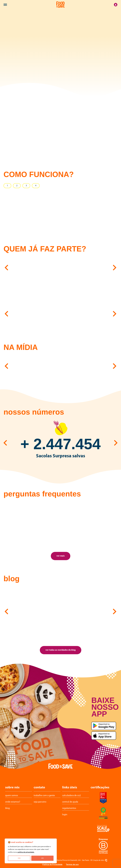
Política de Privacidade (52, 864)
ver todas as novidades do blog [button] (61, 650)
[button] (6, 267)
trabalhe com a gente (44, 796)
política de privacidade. (26, 852)
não (19, 858)
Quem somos (12, 796)
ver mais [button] (61, 556)
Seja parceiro (40, 802)
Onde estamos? (13, 802)
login (65, 815)
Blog (7, 808)
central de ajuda (70, 802)
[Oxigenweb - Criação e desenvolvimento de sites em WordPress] (106, 860)
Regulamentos (69, 808)
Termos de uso (72, 864)
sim (42, 858)
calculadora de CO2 (71, 796)
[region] (31, 851)
